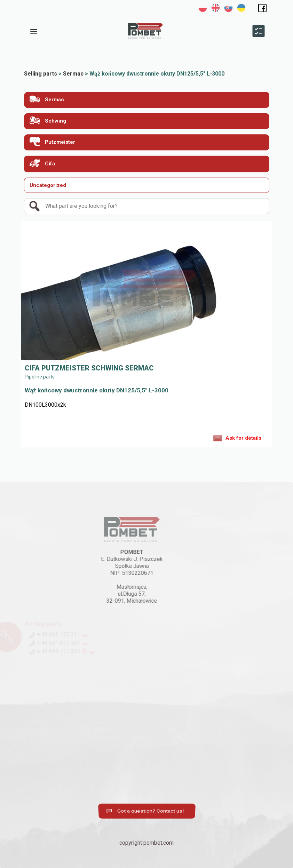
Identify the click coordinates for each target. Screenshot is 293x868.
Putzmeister (52, 142)
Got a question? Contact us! (146, 811)
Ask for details (237, 438)
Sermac (47, 99)
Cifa (42, 163)
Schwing (48, 120)
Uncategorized (48, 185)
